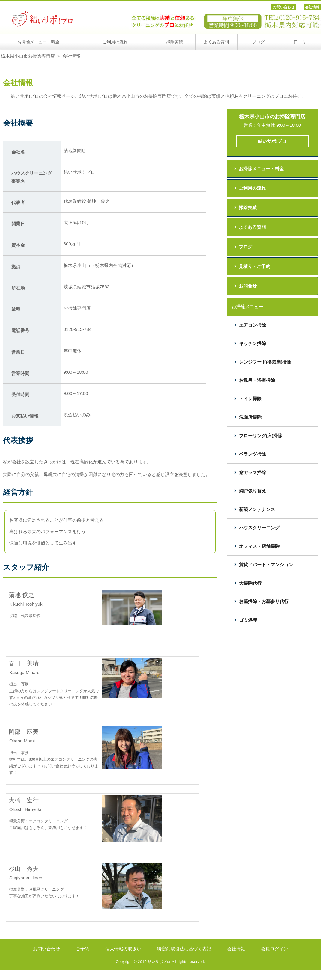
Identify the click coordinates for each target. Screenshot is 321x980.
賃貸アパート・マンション (266, 564)
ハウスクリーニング (259, 528)
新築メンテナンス (257, 509)
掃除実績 (248, 208)
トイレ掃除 (250, 399)
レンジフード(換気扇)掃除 (265, 362)
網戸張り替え (253, 491)
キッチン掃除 (253, 343)
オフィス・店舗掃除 (259, 546)
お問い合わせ (284, 7)
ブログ (246, 247)
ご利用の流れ (252, 188)
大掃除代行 (250, 583)
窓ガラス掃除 (253, 472)
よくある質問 (252, 227)
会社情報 (312, 7)
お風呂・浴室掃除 (257, 380)
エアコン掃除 (253, 325)
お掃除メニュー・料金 (261, 169)
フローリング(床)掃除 (261, 436)
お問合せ (248, 286)
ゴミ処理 (248, 620)
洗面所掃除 (250, 417)
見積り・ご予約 (255, 266)
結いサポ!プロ (272, 141)
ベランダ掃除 (253, 454)
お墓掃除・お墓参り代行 (264, 601)
